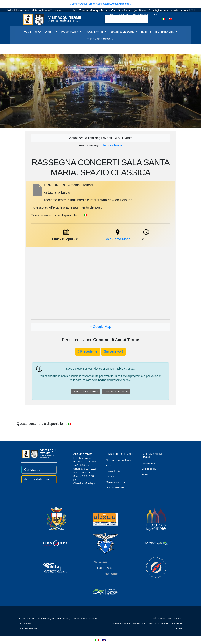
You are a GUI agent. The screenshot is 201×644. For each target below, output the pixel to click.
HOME (27, 32)
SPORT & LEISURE (124, 32)
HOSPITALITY (72, 32)
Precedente (88, 351)
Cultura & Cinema (111, 146)
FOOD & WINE (96, 32)
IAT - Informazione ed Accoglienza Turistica (34, 10)
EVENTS (146, 32)
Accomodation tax (37, 479)
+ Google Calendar (85, 392)
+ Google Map (100, 327)
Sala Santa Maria (118, 239)
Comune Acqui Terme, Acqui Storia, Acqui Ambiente (100, 4)
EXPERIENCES (166, 32)
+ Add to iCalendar (116, 392)
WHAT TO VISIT (46, 32)
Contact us (32, 470)
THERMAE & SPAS (100, 39)
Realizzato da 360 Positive (166, 618)
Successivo (113, 351)
